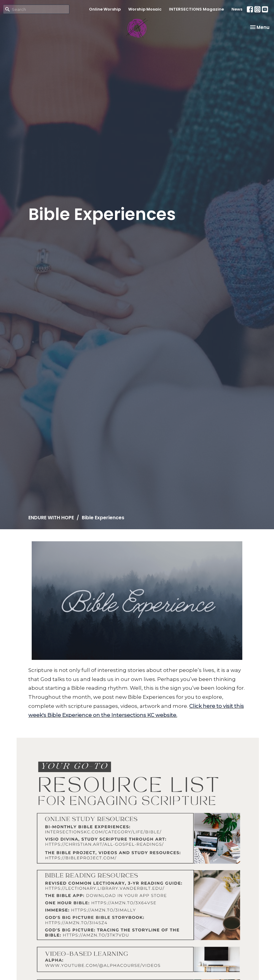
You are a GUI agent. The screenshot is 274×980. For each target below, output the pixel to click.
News (237, 9)
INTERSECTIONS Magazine (196, 9)
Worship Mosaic (145, 9)
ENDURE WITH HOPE (51, 518)
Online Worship (105, 9)
